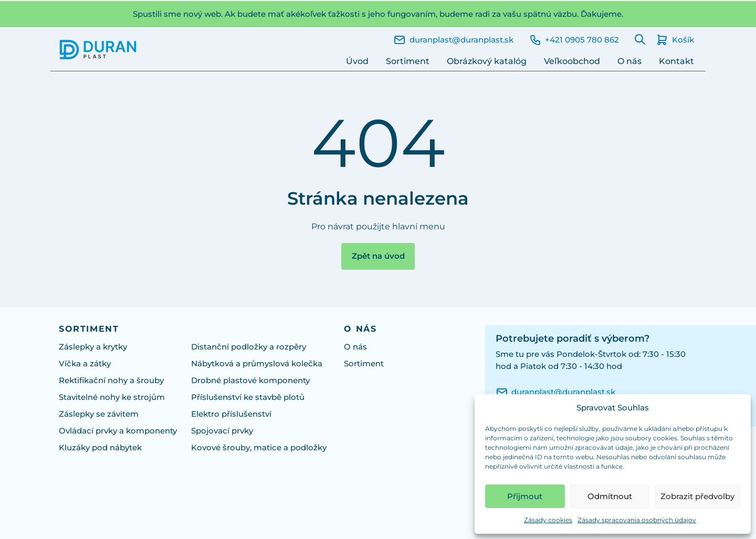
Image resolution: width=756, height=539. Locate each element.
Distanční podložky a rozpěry (249, 347)
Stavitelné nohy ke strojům (112, 397)
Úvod (357, 61)
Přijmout (525, 496)
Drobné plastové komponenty (250, 381)
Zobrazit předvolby (697, 496)
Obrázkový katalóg (487, 61)
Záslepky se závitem (99, 414)
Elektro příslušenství (231, 414)
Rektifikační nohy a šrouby (111, 381)
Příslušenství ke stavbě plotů (248, 397)
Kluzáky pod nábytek (100, 448)
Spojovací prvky (222, 431)
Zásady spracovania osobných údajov (637, 520)
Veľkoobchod (572, 61)
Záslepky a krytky (93, 347)
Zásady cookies (548, 520)
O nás (629, 61)
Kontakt (676, 61)
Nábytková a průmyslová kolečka (257, 364)
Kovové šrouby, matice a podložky (259, 448)
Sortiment (408, 61)
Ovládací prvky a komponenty (118, 431)
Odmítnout (610, 496)
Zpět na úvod (378, 256)
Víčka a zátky (85, 364)
